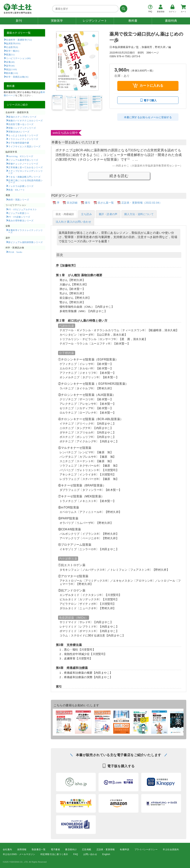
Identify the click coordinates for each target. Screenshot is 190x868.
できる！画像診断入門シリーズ (24, 177)
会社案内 (7, 849)
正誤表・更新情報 (106, 849)
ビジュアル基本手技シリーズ (23, 160)
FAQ (76, 854)
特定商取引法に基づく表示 (54, 854)
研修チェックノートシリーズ (23, 164)
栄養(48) (10, 62)
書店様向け (71, 849)
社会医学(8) (12, 47)
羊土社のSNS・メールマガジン (19, 854)
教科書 (133, 21)
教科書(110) (12, 73)
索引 (88, 203)
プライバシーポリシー (146, 849)
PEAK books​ (15, 252)
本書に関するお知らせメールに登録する (148, 117)
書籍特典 (171, 21)
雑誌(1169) (11, 69)
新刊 (19, 21)
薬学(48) (10, 66)
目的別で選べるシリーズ (21, 124)
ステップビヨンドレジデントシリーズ (26, 172)
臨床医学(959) (13, 43)
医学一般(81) (13, 51)
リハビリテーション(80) (18, 58)
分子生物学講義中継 (19, 143)
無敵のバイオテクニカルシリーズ (25, 120)
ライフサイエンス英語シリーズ (24, 146)
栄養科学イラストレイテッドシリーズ (26, 231)
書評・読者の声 (108, 214)
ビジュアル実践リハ (19, 213)
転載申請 (125, 849)
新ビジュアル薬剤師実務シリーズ (25, 242)
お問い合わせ (90, 854)
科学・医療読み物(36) (17, 77)
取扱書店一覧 (39, 849)
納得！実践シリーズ (19, 199)
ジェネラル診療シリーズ (21, 186)
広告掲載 (87, 849)
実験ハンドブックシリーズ (22, 128)
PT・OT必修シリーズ (19, 217)
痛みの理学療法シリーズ (21, 220)
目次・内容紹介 (65, 214)
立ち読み (86, 214)
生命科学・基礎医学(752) (19, 40)
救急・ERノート (17, 190)
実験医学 (57, 21)
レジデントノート (95, 21)
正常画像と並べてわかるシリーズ (25, 167)
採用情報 (22, 849)
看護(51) (10, 54)
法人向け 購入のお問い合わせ (73, 222)
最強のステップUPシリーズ (22, 117)
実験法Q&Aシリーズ (19, 132)
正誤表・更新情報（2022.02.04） (142, 203)
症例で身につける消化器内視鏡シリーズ (26, 181)
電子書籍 (55, 849)
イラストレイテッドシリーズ (23, 139)
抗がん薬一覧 (106, 203)
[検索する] (123, 9)
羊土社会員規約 (171, 849)
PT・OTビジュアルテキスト (23, 209)
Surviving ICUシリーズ (21, 156)
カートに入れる (148, 85)
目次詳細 (72, 203)
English (106, 854)
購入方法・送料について (139, 214)
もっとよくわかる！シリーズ (23, 135)
